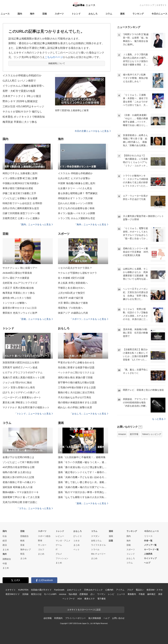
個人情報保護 (95, 618)
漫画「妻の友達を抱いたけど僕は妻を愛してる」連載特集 (83, 467)
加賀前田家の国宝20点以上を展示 (21, 362)
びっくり (78, 536)
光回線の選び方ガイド (41, 590)
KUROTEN (23, 590)
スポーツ (59, 14)
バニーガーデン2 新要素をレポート (22, 397)
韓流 (22, 554)
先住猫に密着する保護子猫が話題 (76, 367)
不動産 (142, 594)
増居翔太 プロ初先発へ (70, 308)
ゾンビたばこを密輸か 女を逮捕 (20, 198)
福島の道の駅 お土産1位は (17, 472)
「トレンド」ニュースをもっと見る (34, 414)
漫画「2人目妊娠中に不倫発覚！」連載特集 (82, 457)
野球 (40, 541)
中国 (5, 564)
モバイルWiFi (50, 594)
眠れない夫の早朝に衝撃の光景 (75, 407)
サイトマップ (150, 558)
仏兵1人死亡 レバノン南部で (19, 81)
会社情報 (48, 618)
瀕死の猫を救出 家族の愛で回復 (75, 377)
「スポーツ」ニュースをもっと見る (89, 319)
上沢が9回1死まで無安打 (71, 293)
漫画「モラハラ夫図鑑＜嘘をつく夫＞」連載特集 (83, 462)
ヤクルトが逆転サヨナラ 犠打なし (22, 112)
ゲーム (59, 545)
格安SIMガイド (13, 594)
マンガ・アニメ (63, 541)
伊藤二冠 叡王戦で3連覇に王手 (19, 193)
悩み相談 (73, 594)
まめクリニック (74, 590)
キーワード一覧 (151, 550)
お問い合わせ (118, 618)
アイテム (120, 590)
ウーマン (101, 594)
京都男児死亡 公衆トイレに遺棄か (21, 218)
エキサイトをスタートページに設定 (84, 610)
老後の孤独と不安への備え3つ (19, 482)
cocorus (63, 594)
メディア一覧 (150, 545)
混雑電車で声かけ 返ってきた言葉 (21, 497)
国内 (20, 14)
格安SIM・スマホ (155, 590)
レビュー (60, 536)
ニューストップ (147, 5)
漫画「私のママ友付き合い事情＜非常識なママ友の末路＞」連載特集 (83, 492)
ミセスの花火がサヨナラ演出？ (75, 268)
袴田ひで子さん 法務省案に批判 (20, 173)
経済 (5, 541)
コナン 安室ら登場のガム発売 (19, 387)
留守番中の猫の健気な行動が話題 (76, 382)
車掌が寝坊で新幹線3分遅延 (18, 188)
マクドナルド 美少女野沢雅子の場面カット (26, 407)
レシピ (111, 594)
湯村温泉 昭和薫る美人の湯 (18, 487)
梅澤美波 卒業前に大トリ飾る (20, 122)
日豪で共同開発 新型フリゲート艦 (21, 213)
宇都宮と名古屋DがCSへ (71, 288)
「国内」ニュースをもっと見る (36, 224)
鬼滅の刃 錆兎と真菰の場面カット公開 (24, 377)
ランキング (138, 14)
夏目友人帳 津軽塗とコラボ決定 (20, 402)
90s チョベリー (98, 554)
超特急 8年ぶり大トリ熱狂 (17, 298)
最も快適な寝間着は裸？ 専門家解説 (78, 193)
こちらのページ (54, 57)
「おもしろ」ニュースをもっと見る (89, 414)
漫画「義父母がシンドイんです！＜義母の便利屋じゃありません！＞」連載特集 (83, 472)
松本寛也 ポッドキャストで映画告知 (24, 117)
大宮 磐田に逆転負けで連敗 (73, 303)
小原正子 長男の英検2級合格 (18, 288)
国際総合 (7, 559)
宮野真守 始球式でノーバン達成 (20, 367)
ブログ (130, 590)
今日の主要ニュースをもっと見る (93, 131)
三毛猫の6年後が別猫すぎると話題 (77, 387)
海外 (32, 14)
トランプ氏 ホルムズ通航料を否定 (77, 218)
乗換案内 (132, 594)
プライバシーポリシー (76, 618)
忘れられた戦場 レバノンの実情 (75, 203)
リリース (148, 536)
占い (93, 594)
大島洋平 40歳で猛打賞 (71, 298)
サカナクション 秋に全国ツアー (20, 268)
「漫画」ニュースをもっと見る (91, 503)
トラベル (95, 550)
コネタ (77, 541)
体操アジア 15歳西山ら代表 (73, 313)
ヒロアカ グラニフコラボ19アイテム (23, 372)
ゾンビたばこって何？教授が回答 (21, 462)
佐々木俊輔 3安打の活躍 (71, 278)
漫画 (122, 14)
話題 (111, 541)
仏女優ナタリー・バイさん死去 (75, 188)
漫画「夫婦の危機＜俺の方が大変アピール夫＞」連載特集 (83, 487)
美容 (160, 594)
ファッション (62, 558)
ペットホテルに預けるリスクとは (76, 372)
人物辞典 (148, 554)
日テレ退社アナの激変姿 (16, 278)
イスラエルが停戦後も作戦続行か (22, 75)
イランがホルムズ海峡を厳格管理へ (23, 86)
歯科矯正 (151, 594)
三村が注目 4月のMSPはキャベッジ (23, 106)
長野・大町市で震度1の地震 (19, 91)
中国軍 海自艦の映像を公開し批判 (77, 183)
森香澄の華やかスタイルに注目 (20, 308)
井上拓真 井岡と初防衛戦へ (73, 283)
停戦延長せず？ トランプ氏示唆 (75, 198)
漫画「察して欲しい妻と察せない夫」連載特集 (83, 482)
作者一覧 (148, 541)
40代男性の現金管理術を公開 (19, 467)
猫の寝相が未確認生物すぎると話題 (77, 402)
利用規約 (58, 618)
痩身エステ (89, 599)
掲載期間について (57, 63)
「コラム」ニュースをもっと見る (35, 508)
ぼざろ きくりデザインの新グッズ (21, 392)
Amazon (122, 434)
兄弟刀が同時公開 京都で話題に (20, 502)
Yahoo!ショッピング (152, 434)
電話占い (140, 590)
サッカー (42, 545)
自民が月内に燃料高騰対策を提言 (21, 208)
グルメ (59, 554)
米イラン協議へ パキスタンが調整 (77, 213)
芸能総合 (24, 536)
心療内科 (109, 590)
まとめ (6, 550)
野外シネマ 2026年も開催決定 (20, 101)
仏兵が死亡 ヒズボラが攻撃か (74, 178)
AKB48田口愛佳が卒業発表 (17, 273)
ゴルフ (41, 550)
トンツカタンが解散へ (15, 303)
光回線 (25, 594)
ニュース (5, 14)
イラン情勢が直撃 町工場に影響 (20, 178)
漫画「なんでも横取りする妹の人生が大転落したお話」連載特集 (83, 497)
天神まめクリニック (93, 590)
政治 (5, 545)
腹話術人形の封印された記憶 (18, 477)
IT (57, 550)
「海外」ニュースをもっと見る (91, 224)
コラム (109, 14)
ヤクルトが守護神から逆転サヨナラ (77, 273)
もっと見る (159, 419)
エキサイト (161, 5)
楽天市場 (134, 434)
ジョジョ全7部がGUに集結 (17, 382)
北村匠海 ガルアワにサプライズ (20, 283)
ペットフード (69, 599)
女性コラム (96, 541)
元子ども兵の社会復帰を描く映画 (76, 208)
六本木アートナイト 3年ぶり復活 (22, 96)
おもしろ (93, 14)
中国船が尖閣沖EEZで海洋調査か (21, 183)
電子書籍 (101, 599)
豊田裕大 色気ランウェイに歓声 (20, 313)
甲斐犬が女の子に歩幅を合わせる (76, 362)
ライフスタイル (98, 545)
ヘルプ (147, 563)
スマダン (95, 536)
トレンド (76, 14)
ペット (77, 550)
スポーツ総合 (44, 536)
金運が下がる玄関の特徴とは (18, 457)
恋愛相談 (84, 594)
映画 (22, 541)
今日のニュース (159, 14)
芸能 (45, 14)
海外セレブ (26, 550)
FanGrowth (59, 590)
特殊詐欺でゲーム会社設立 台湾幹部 (22, 203)
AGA (80, 599)
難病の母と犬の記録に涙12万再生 (76, 392)
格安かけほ (36, 594)
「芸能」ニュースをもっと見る (36, 319)
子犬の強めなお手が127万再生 (75, 397)
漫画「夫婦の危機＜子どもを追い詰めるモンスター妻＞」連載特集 (83, 477)
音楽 (22, 545)
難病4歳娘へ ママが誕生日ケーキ (21, 492)
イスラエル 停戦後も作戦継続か (75, 173)
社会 (5, 536)
